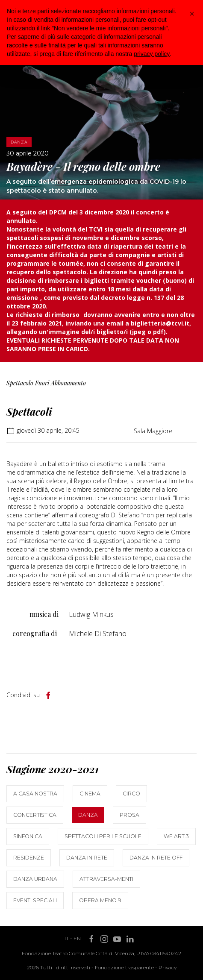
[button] (192, 14)
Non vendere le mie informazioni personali (110, 28)
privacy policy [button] (152, 54)
